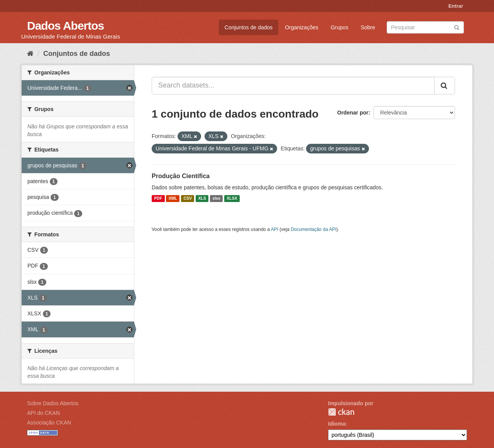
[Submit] (457, 27)
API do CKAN (43, 413)
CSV (188, 199)
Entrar (456, 6)
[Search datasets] (425, 27)
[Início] (30, 54)
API (275, 229)
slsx (216, 199)
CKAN (341, 412)
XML (173, 199)
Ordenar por (353, 113)
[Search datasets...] (293, 86)
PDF (158, 199)
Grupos (340, 27)
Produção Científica (181, 176)
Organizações (301, 27)
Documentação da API (313, 229)
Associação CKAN (49, 423)
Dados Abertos (65, 26)
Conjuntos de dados (249, 27)
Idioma (337, 424)
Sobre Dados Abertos (53, 403)
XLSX (232, 199)
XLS (202, 199)
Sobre (368, 27)
